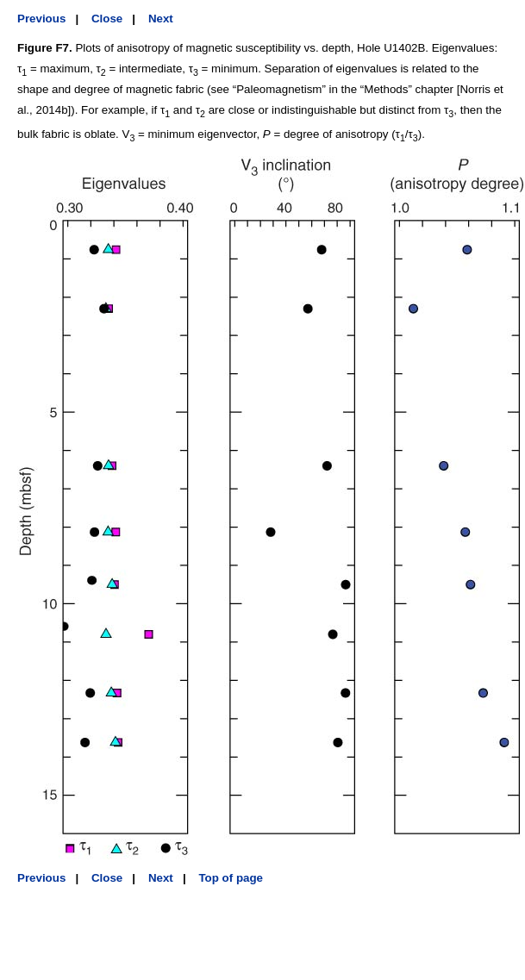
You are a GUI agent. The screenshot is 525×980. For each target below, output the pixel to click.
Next (161, 19)
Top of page (231, 878)
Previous (41, 19)
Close (107, 19)
